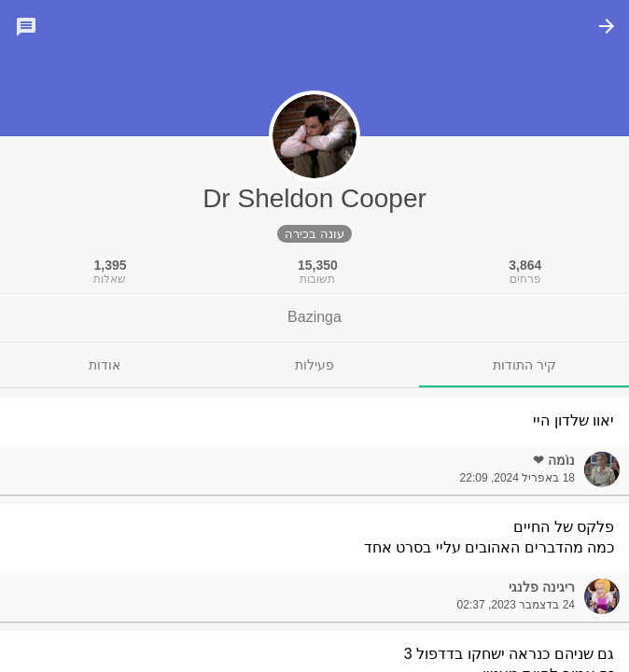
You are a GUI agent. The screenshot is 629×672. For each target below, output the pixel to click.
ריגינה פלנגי (542, 587)
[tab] (524, 365)
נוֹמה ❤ (554, 460)
